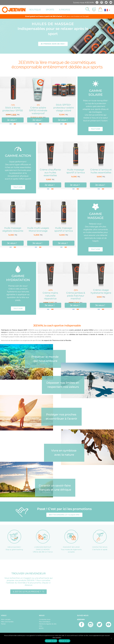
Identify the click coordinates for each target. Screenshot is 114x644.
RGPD (41, 628)
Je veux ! (12, 120)
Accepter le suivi (51, 641)
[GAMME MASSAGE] (95, 207)
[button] (88, 9)
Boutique (35, 10)
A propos (65, 10)
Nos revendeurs (45, 622)
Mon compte (6, 619)
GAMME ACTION (18, 156)
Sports (50, 10)
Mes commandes (7, 622)
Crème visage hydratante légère (101, 291)
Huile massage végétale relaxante (13, 229)
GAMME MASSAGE (96, 216)
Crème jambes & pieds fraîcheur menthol (76, 296)
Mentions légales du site (48, 624)
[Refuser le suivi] (111, 638)
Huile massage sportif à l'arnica (76, 171)
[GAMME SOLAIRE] (95, 84)
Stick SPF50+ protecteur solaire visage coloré (64, 108)
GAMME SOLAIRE (95, 93)
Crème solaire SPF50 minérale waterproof (38, 111)
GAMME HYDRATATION (18, 278)
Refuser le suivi (64, 641)
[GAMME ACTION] (18, 149)
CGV (41, 626)
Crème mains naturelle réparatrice (50, 296)
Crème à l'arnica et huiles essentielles (101, 171)
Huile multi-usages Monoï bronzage (38, 229)
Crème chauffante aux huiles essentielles (50, 173)
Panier (3, 624)
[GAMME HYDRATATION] (18, 269)
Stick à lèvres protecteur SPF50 (13, 109)
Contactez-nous (45, 619)
